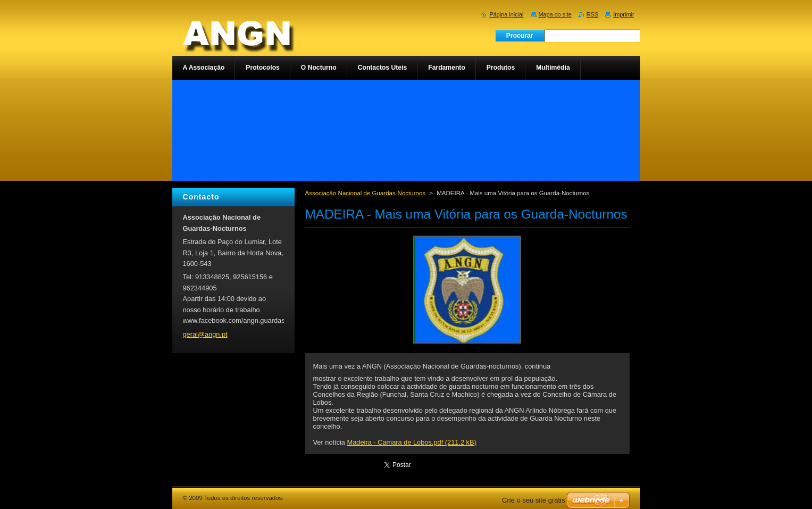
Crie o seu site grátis (534, 500)
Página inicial (506, 14)
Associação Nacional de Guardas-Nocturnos (366, 193)
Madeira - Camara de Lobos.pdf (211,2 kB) (412, 442)
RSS (592, 14)
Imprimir (623, 14)
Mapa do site (555, 14)
